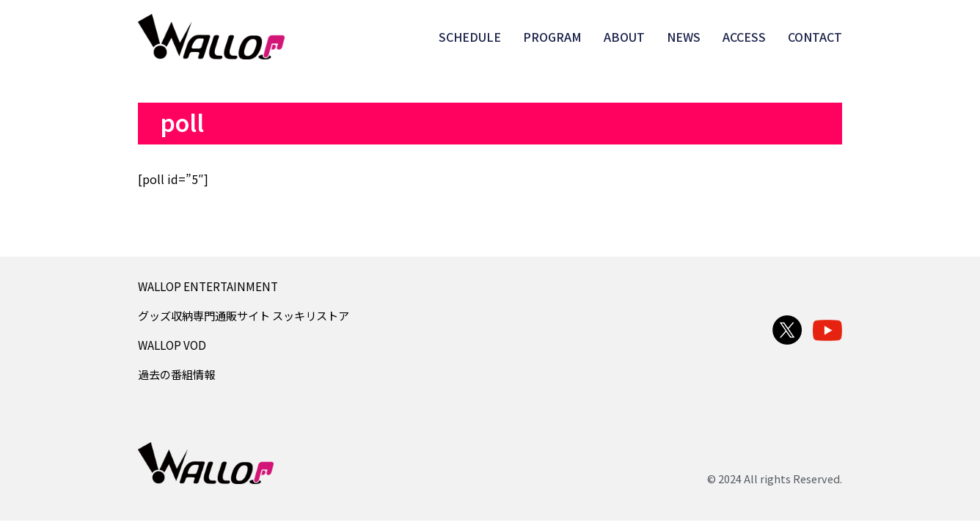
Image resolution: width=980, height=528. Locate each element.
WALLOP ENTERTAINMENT (208, 286)
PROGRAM (552, 37)
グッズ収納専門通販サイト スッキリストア (244, 315)
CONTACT (815, 37)
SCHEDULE (470, 37)
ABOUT (624, 37)
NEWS (684, 37)
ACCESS (744, 37)
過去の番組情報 (176, 374)
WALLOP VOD (172, 345)
